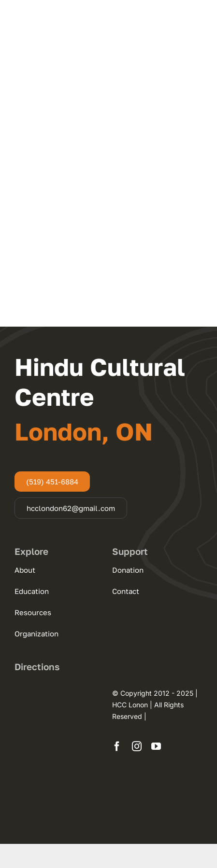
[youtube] (156, 746)
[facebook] (117, 746)
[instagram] (137, 746)
